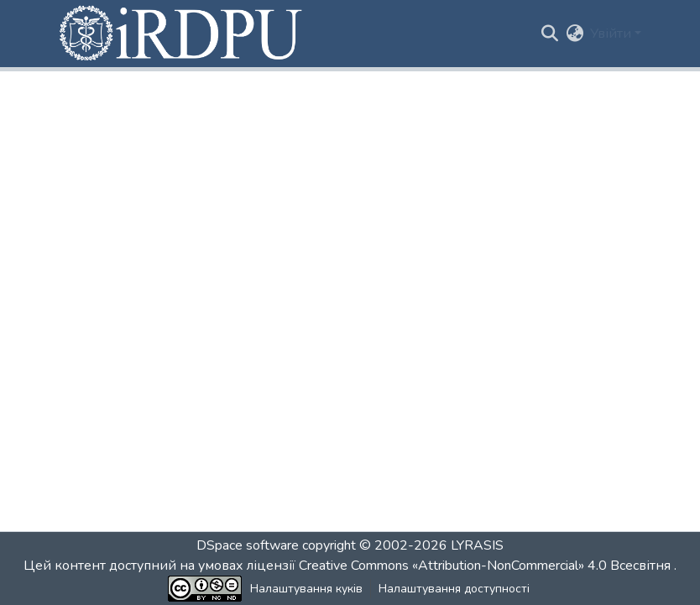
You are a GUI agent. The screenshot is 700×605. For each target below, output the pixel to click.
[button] (182, 34)
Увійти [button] (612, 34)
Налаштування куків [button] (306, 589)
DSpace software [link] (248, 545)
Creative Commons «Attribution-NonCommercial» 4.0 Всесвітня (486, 566)
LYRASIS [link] (477, 545)
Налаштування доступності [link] (454, 589)
